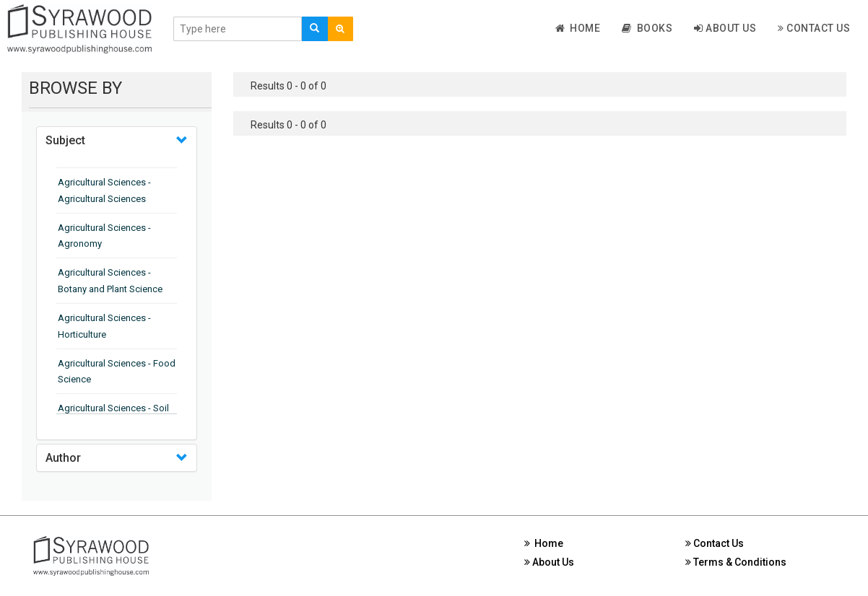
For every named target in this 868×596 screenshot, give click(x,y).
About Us (725, 28)
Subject (65, 140)
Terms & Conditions (736, 562)
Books (647, 28)
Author (63, 458)
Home (578, 28)
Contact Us (814, 28)
